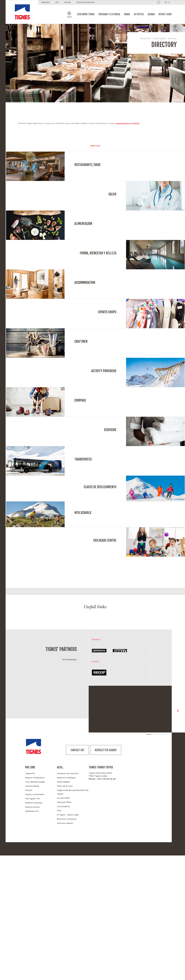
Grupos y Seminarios (35, 794)
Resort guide (165, 14)
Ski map (68, 2)
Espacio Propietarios (35, 778)
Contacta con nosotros (68, 773)
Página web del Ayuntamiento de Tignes (73, 792)
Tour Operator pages (35, 782)
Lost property (63, 806)
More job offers (64, 802)
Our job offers (63, 798)
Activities (139, 14)
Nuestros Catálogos (66, 778)
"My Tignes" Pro (33, 799)
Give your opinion (65, 823)
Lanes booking (32, 786)
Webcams (45, 2)
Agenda (151, 14)
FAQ (59, 811)
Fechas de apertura (86, 2)
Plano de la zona (65, 786)
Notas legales (63, 782)
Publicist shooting (34, 803)
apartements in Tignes (128, 123)
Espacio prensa (32, 807)
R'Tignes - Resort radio (68, 815)
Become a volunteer (67, 819)
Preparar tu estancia (109, 14)
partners (73, 659)
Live (57, 2)
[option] (38, 615)
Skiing (127, 14)
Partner (29, 790)
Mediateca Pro (32, 811)
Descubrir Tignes (86, 14)
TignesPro (30, 773)
